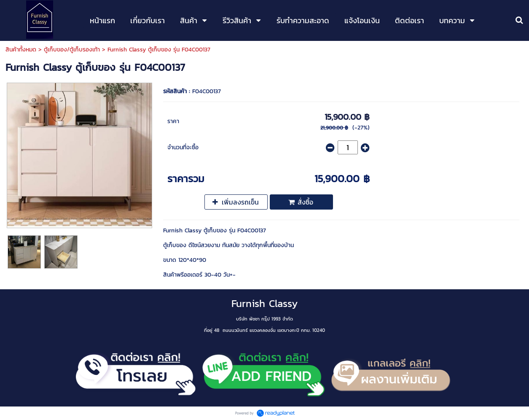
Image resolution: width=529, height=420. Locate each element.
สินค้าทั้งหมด (21, 50)
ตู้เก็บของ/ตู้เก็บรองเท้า (72, 50)
